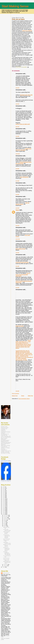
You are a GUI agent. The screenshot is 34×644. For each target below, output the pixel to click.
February (6, 565)
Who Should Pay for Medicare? (5, 444)
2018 (4, 497)
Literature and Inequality (4, 429)
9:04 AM (17, 391)
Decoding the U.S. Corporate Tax (5, 434)
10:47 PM (18, 239)
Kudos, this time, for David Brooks (7, 533)
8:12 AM (17, 181)
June (5, 523)
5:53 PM (17, 88)
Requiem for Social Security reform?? (7, 545)
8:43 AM (17, 288)
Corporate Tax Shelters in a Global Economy (5, 448)
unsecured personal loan (22, 262)
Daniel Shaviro (6, 573)
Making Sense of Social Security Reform (6, 442)
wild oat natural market (22, 203)
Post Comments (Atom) (24, 399)
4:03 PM (17, 104)
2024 (4, 489)
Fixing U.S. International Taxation (6, 431)
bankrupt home (20, 326)
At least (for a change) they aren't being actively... (6, 549)
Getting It (3, 433)
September (6, 519)
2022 (4, 492)
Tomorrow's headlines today (7, 543)
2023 (4, 491)
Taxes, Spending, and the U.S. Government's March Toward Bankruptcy (6, 438)
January (5, 566)
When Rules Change (6, 446)
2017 (4, 499)
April (5, 525)
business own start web (26, 95)
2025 (4, 488)
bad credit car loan (21, 249)
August (5, 520)
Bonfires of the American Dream (5, 427)
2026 (4, 487)
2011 (4, 506)
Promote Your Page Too (6, 481)
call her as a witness (27, 31)
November (6, 516)
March (5, 526)
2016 (4, 500)
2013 (4, 504)
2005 (4, 514)
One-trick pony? (6, 558)
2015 (4, 501)
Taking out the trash (6, 541)
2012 (4, 505)
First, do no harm (7, 539)
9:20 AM (17, 169)
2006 (4, 513)
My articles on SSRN (6, 453)
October (5, 518)
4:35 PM (17, 208)
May (5, 524)
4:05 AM (17, 253)
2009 (4, 509)
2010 (4, 508)
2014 (4, 502)
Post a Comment (15, 393)
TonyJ (17, 210)
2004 (4, 567)
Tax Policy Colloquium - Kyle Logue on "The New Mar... (7, 553)
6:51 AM (17, 266)
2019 (4, 496)
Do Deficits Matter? (5, 440)
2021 (4, 493)
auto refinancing (24, 177)
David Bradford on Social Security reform (7, 562)
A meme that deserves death (7, 530)
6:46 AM (17, 194)
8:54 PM (17, 127)
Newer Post (15, 396)
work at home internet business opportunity (23, 275)
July (5, 521)
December (6, 515)
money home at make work (23, 124)
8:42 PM (17, 225)
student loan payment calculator (23, 149)
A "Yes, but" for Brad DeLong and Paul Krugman (6, 536)
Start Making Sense (15, 6)
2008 (4, 510)
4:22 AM (17, 136)
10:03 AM (18, 154)
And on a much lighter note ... (7, 560)
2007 (4, 511)
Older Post (30, 396)
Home (23, 396)
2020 (4, 495)
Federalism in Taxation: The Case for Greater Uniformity (6, 451)
